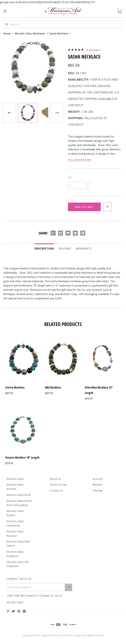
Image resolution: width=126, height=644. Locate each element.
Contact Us (56, 491)
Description (44, 249)
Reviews (65, 249)
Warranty (84, 249)
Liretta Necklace (15, 387)
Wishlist (98, 485)
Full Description (80, 160)
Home (7, 33)
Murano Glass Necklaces (30, 33)
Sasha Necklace (59, 33)
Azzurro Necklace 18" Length (22, 457)
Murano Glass (15, 479)
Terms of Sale (58, 485)
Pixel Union (66, 635)
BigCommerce (96, 635)
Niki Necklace (53, 387)
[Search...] (63, 24)
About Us (55, 479)
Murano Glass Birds (19, 495)
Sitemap (98, 491)
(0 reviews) (93, 50)
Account (98, 479)
